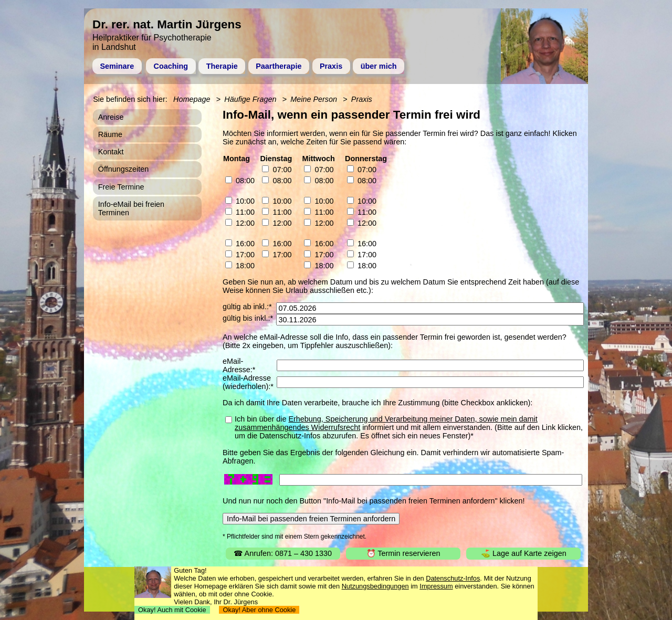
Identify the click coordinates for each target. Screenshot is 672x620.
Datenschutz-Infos (453, 578)
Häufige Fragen (250, 99)
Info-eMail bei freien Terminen (131, 208)
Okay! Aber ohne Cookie (259, 610)
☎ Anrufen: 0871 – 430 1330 (283, 553)
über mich (379, 66)
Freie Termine (121, 187)
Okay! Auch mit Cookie (172, 610)
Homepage (192, 99)
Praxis (331, 66)
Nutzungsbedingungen (375, 586)
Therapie (222, 66)
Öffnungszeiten (124, 169)
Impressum (436, 586)
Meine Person (314, 99)
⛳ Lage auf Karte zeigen (524, 553)
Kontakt (111, 152)
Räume (110, 134)
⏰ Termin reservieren (403, 553)
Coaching (171, 66)
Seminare (117, 66)
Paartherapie (279, 66)
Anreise (111, 117)
